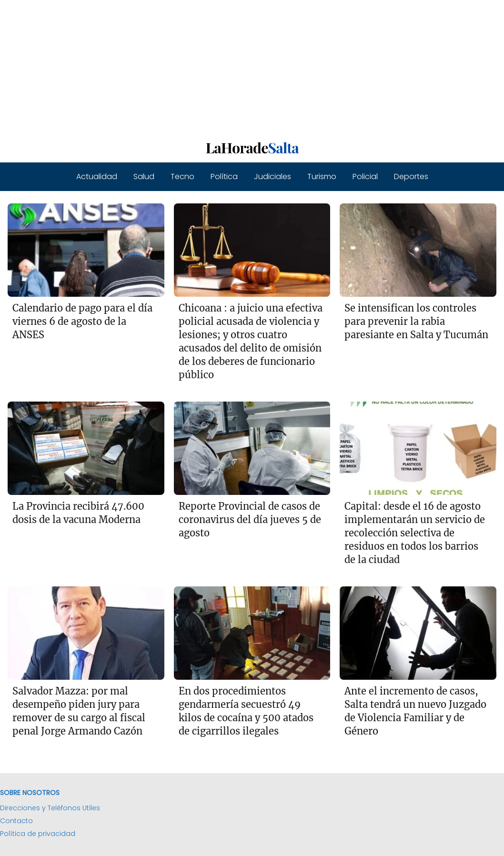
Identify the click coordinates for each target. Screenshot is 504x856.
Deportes (411, 176)
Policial (365, 176)
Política (224, 176)
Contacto (16, 821)
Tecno (182, 176)
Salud (144, 176)
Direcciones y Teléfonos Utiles (50, 808)
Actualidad (97, 176)
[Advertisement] (252, 67)
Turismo (322, 176)
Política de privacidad (38, 834)
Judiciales (272, 176)
